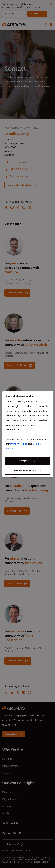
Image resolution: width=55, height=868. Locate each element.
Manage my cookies (25, 471)
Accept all (25, 461)
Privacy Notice (19, 444)
